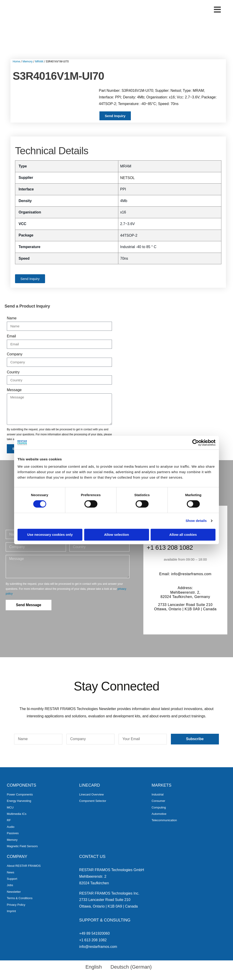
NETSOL (127, 178)
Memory (28, 62)
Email (11, 336)
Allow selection (116, 535)
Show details (196, 521)
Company (15, 354)
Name (12, 318)
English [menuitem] (94, 967)
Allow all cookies (183, 535)
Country (13, 372)
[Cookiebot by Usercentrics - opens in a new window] (196, 443)
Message (14, 390)
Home (16, 62)
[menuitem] (91, 967)
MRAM (39, 62)
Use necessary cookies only (50, 535)
